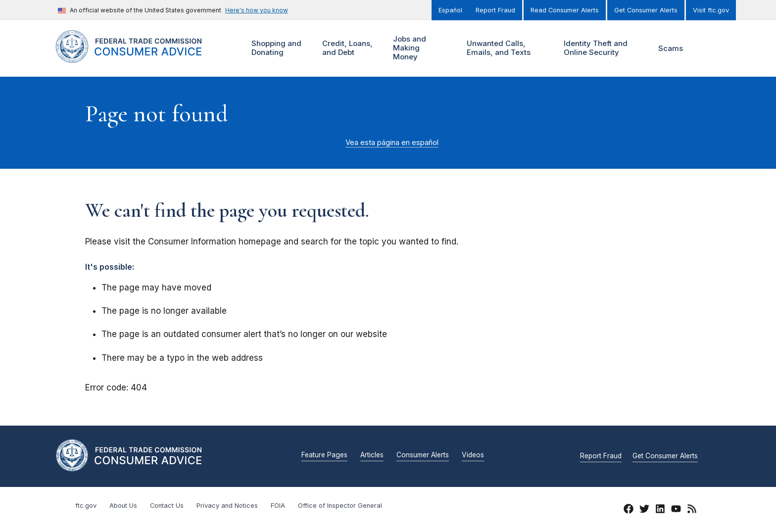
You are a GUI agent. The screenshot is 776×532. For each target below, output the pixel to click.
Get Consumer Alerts (646, 10)
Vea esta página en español (392, 143)
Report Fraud (495, 10)
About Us (123, 506)
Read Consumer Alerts (565, 10)
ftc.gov (86, 506)
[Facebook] (629, 510)
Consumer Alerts (423, 455)
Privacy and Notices (227, 506)
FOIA (278, 506)
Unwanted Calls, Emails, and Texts (505, 48)
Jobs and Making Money (412, 48)
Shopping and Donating (275, 48)
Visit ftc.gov (711, 10)
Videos (473, 455)
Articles (372, 455)
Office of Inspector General (340, 506)
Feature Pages (324, 455)
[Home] (141, 57)
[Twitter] (644, 510)
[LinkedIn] (660, 510)
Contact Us (167, 506)
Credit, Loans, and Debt (346, 48)
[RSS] (692, 510)
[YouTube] (676, 510)
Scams (671, 48)
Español (450, 10)
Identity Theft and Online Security (598, 48)
